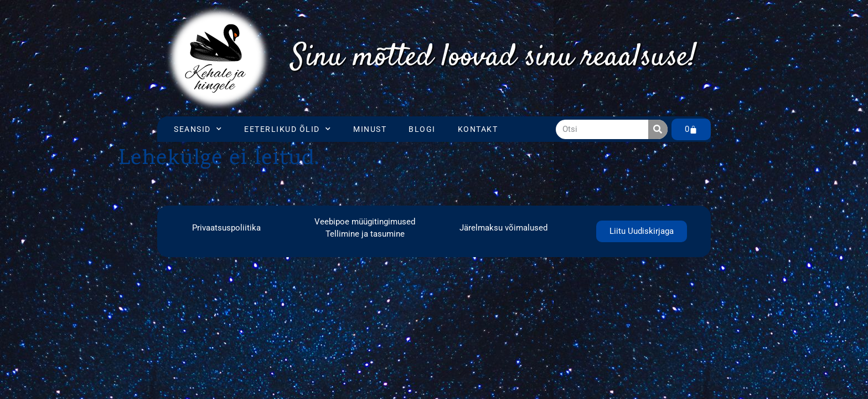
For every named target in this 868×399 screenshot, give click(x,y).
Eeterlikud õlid (288, 129)
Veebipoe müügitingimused (365, 222)
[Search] (658, 129)
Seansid (198, 129)
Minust (370, 129)
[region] (494, 58)
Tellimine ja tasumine (365, 234)
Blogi (422, 129)
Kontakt (478, 129)
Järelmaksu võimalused (503, 228)
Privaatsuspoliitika (226, 228)
